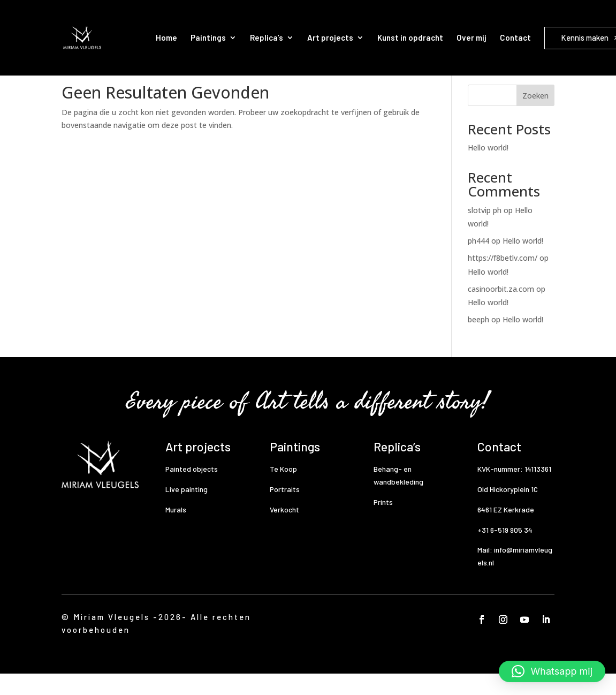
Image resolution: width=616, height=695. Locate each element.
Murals (176, 531)
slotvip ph (485, 232)
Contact (515, 37)
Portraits (285, 511)
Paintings (208, 37)
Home (166, 37)
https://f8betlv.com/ (503, 279)
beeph (478, 341)
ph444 (478, 262)
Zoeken (535, 117)
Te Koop (283, 490)
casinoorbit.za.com (501, 310)
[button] (552, 671)
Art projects (330, 37)
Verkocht (284, 531)
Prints (383, 523)
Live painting (187, 511)
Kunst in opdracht (410, 37)
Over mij (471, 37)
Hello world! (488, 169)
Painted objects (192, 490)
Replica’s (267, 37)
